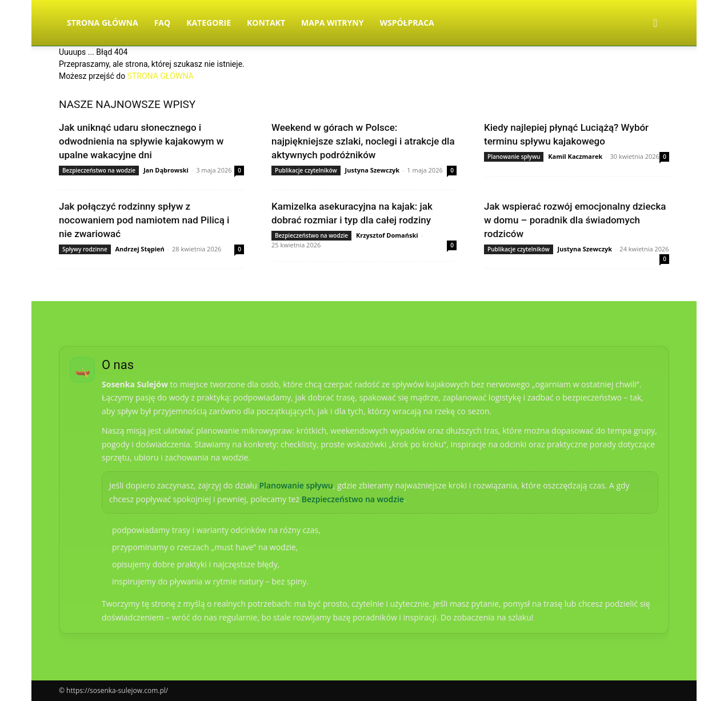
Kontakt (266, 23)
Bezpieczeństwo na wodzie (99, 170)
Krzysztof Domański (387, 235)
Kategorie (209, 23)
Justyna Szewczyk (373, 170)
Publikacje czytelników (306, 170)
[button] (655, 24)
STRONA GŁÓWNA (161, 76)
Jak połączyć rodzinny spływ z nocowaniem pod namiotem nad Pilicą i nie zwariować (144, 220)
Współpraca (407, 23)
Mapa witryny (332, 23)
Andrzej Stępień (140, 249)
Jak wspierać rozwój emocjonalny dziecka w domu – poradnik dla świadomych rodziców (575, 220)
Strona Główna (103, 23)
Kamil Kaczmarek (575, 156)
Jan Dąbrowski (166, 170)
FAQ (163, 23)
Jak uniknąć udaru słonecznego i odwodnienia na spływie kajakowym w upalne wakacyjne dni (141, 141)
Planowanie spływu (514, 157)
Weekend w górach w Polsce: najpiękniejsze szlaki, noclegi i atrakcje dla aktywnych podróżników (363, 141)
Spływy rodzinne (85, 249)
